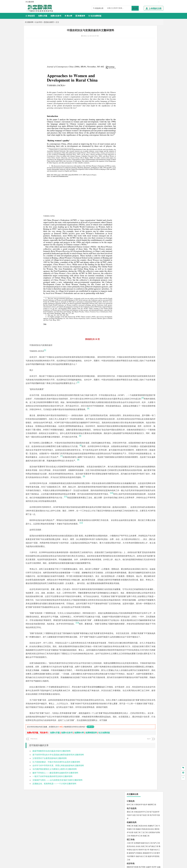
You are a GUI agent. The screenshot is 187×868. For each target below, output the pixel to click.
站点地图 (117, 865)
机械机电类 (132, 56)
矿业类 (130, 217)
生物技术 (157, 238)
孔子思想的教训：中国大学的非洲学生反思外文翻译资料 (56, 806)
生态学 (129, 273)
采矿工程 (148, 220)
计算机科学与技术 (141, 38)
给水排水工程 (136, 188)
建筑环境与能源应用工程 (150, 178)
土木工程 (137, 178)
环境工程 (130, 210)
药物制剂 (146, 241)
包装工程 (137, 66)
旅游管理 (134, 118)
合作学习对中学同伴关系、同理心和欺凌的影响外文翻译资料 (58, 809)
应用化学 (142, 238)
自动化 (138, 80)
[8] (48, 443)
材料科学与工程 (133, 151)
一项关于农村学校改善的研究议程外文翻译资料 (52, 820)
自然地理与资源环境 (145, 199)
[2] (50, 344)
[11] (105, 487)
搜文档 (135, 8)
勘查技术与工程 (145, 224)
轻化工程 (132, 245)
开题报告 (131, 281)
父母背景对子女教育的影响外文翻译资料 (50, 802)
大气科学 (134, 199)
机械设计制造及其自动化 (145, 63)
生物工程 (139, 245)
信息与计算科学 (138, 84)
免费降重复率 (91, 777)
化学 (145, 245)
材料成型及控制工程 (146, 151)
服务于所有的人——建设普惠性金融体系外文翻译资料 (55, 817)
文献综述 (131, 285)
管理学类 (131, 108)
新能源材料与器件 (137, 157)
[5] (95, 412)
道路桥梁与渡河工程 (141, 143)
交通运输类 (132, 140)
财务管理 (137, 111)
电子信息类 (132, 42)
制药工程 (149, 238)
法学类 (130, 133)
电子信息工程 (144, 49)
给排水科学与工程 (139, 182)
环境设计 (130, 252)
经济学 (154, 101)
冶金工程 (136, 224)
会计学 (133, 115)
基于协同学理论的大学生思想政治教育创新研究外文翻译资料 (58, 799)
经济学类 (131, 97)
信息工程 (136, 49)
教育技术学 (149, 125)
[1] (45, 305)
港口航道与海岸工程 (141, 168)
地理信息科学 (132, 196)
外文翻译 (131, 289)
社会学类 (39, 22)
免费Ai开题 (43, 16)
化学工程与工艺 (133, 238)
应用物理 (137, 77)
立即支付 (90, 771)
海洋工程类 (132, 164)
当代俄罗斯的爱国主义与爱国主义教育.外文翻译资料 (55, 813)
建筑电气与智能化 (136, 87)
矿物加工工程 (132, 220)
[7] (94, 436)
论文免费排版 (95, 16)
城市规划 (130, 185)
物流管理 (137, 231)
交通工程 (153, 143)
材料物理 (137, 154)
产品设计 (146, 252)
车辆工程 (130, 60)
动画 (159, 252)
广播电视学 (138, 129)
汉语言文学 (147, 129)
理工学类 (131, 74)
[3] (80, 363)
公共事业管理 (141, 115)
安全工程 (141, 220)
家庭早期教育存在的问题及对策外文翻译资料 (52, 795)
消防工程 (155, 220)
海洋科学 (132, 171)
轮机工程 (144, 80)
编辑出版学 (140, 125)
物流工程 (130, 231)
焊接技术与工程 (136, 70)
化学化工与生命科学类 (136, 235)
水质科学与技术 (147, 210)
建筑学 (129, 182)
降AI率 (68, 16)
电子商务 (142, 101)
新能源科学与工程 (149, 87)
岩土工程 (130, 178)
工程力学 (130, 77)
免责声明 (137, 843)
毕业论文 (131, 277)
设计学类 (131, 249)
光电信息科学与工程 (141, 46)
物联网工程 (152, 38)
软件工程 (130, 38)
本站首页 (30, 16)
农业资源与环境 (138, 273)
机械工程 (146, 70)
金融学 (149, 101)
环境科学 (137, 210)
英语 (134, 125)
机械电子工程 (153, 60)
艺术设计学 (138, 252)
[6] (113, 421)
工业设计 (153, 252)
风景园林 (149, 255)
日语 (155, 125)
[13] (84, 642)
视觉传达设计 (132, 255)
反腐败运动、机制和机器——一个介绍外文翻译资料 (54, 827)
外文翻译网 (29, 22)
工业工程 (144, 66)
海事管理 (130, 168)
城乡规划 (157, 182)
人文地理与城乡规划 (145, 196)
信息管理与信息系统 (149, 111)
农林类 (130, 270)
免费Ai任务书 (56, 16)
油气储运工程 (153, 80)
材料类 (130, 147)
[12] (114, 517)
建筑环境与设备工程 (141, 185)
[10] (116, 483)
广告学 (129, 125)
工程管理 (149, 182)
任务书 (130, 293)
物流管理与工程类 (134, 227)
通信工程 (130, 46)
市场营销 (130, 111)
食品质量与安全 (133, 241)
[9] (92, 463)
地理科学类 (132, 192)
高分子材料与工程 (151, 157)
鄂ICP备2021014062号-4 (103, 865)
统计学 (147, 84)
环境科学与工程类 (134, 206)
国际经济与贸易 (133, 101)
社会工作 (141, 266)
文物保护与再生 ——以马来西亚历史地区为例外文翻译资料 (57, 824)
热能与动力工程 (141, 90)
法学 (128, 136)
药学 (141, 241)
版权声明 (124, 843)
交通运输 (130, 143)
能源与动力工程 (147, 77)
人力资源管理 (152, 115)
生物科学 (150, 245)
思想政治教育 (49, 22)
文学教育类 (132, 122)
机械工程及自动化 (141, 60)
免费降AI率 (79, 777)
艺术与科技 (141, 255)
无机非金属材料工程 (149, 154)
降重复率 (80, 16)
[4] (31, 377)
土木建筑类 (132, 175)
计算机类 (131, 35)
